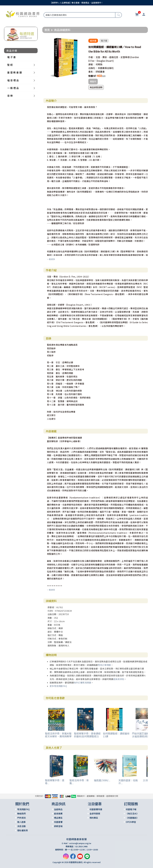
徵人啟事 (21, 822)
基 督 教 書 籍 (14, 72)
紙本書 (93, 41)
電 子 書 (11, 57)
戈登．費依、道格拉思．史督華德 (113, 57)
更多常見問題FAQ (58, 686)
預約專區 (94, 818)
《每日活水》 (132, 814)
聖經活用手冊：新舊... (79, 782)
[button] (82, 40)
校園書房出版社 (106, 68)
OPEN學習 (131, 822)
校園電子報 (131, 809)
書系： (92, 72)
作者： (92, 57)
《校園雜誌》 (132, 818)
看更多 (51, 259)
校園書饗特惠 (96, 809)
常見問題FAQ (23, 809)
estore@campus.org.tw (80, 843)
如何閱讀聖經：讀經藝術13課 (116, 735)
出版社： (93, 68)
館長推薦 (58, 814)
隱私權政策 (23, 830)
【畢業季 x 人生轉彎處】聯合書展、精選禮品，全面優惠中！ (76, 3)
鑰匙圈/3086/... (102, 780)
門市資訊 (21, 818)
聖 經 (10, 65)
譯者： (92, 64)
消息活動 (21, 826)
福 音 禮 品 (13, 80)
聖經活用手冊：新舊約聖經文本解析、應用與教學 (58, 735)
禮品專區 (58, 818)
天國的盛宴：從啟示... (128, 782)
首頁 (47, 30)
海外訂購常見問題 (82, 683)
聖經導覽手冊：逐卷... (55, 782)
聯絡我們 (21, 814)
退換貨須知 (119, 679)
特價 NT (92, 76)
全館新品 (58, 809)
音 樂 (10, 96)
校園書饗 (58, 822)
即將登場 (58, 826)
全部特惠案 (95, 814)
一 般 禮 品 (13, 88)
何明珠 (99, 64)
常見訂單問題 (104, 665)
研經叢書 (100, 72)
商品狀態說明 (96, 87)
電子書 (104, 41)
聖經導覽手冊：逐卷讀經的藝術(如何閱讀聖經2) (87, 735)
